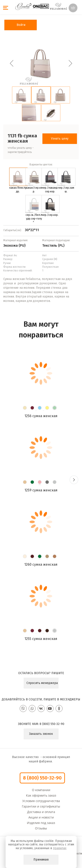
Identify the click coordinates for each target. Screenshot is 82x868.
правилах (60, 848)
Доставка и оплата (41, 812)
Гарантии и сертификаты (41, 806)
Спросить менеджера (42, 683)
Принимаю (41, 860)
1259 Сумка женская (41, 490)
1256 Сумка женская (41, 416)
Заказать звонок (41, 734)
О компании (41, 790)
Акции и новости (41, 817)
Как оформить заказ (41, 795)
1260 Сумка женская (41, 564)
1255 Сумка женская (41, 639)
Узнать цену (60, 139)
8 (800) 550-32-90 (52, 724)
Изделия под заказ (41, 823)
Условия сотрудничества (41, 801)
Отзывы (41, 828)
